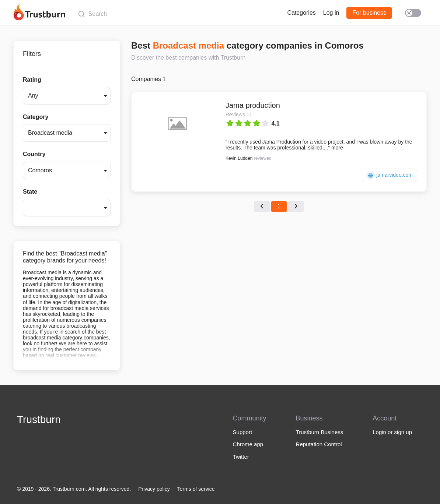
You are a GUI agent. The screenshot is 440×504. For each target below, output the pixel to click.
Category (36, 117)
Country (34, 154)
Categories (301, 13)
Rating (32, 80)
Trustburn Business (320, 432)
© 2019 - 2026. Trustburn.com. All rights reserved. (74, 489)
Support (243, 432)
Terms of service (196, 489)
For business (369, 13)
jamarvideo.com (390, 175)
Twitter (241, 457)
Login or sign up (392, 432)
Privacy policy (154, 489)
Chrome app (248, 444)
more (337, 148)
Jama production (253, 105)
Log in (331, 13)
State (30, 192)
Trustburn (39, 420)
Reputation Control (319, 444)
